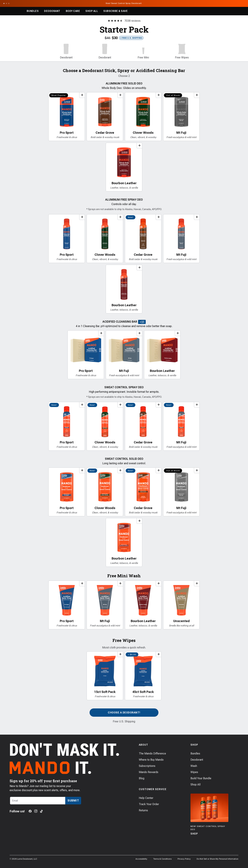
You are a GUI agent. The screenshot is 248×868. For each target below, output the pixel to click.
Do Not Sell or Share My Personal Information (218, 859)
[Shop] (209, 815)
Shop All (92, 11)
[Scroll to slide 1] (4, 3)
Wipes (194, 772)
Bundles (33, 11)
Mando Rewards (149, 772)
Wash (194, 766)
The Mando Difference (152, 753)
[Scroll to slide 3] (9, 3)
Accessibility (141, 859)
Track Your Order (149, 804)
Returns (143, 810)
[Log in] (232, 11)
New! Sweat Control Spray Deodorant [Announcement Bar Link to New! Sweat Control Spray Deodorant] (124, 3)
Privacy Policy (184, 859)
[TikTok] (41, 811)
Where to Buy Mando (151, 760)
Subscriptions (147, 766)
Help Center (146, 798)
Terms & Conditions (162, 859)
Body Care (73, 11)
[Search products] (225, 11)
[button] (66, 52)
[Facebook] (30, 811)
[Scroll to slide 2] (6, 3)
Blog (142, 778)
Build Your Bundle (201, 778)
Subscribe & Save (115, 11)
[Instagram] (36, 811)
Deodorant (52, 11)
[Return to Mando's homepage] (13, 11)
